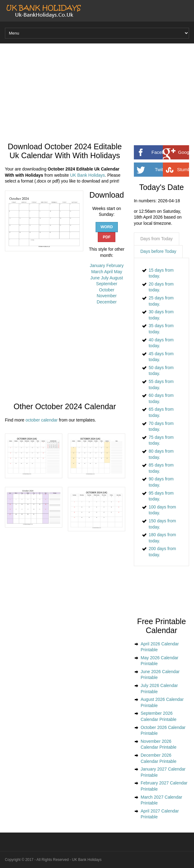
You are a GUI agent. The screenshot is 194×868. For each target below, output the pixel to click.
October (107, 290)
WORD (107, 227)
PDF (107, 237)
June (95, 278)
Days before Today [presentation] (158, 251)
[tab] (157, 239)
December (107, 302)
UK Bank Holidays (87, 175)
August (116, 278)
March (97, 272)
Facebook (169, 152)
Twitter (171, 170)
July (105, 278)
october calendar (42, 420)
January (97, 265)
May (118, 272)
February (115, 265)
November (107, 296)
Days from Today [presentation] (157, 239)
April (109, 272)
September (107, 284)
